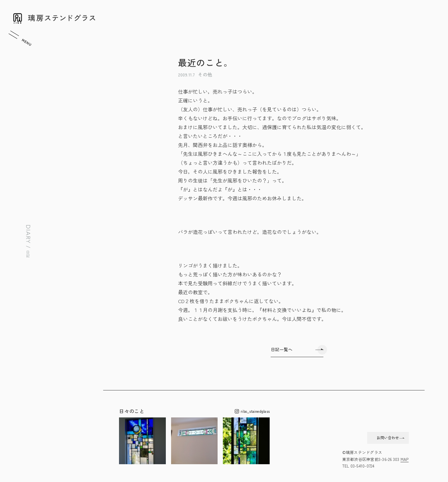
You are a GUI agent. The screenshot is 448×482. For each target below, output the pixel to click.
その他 (205, 74)
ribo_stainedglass (252, 411)
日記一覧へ (282, 349)
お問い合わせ (375, 436)
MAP (405, 459)
